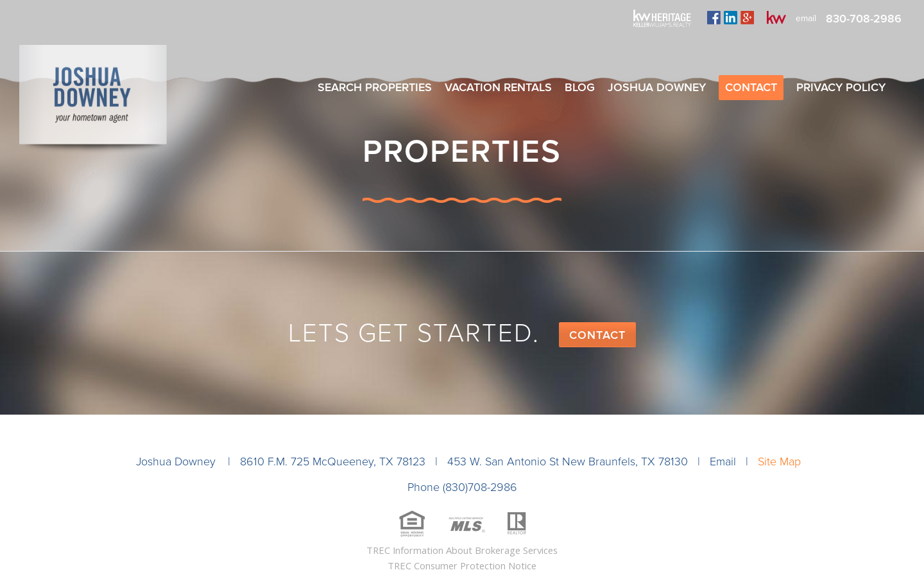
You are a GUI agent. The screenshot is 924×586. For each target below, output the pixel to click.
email (806, 18)
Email (723, 461)
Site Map (779, 461)
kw (776, 17)
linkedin (731, 17)
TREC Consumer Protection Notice (462, 565)
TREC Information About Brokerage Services (462, 550)
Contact (597, 335)
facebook (714, 17)
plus (747, 17)
